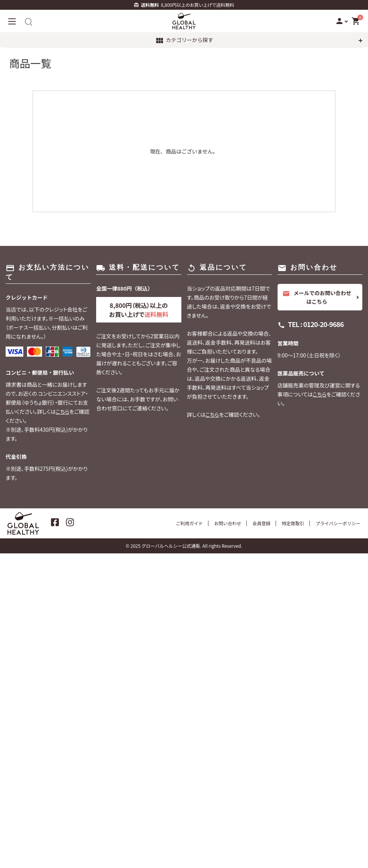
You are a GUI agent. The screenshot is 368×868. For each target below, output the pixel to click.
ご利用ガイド (189, 523)
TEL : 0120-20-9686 (316, 324)
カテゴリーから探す (184, 41)
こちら (63, 411)
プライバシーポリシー (338, 523)
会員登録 (261, 523)
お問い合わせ (228, 523)
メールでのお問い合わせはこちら (317, 297)
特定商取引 (293, 523)
